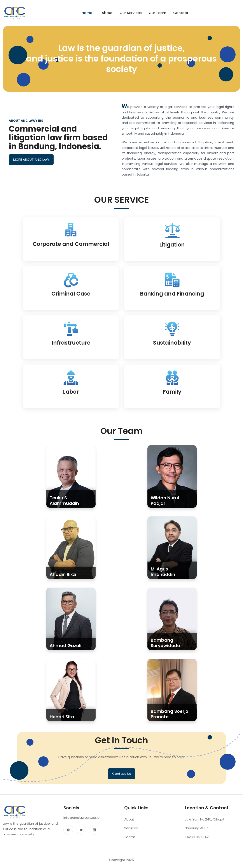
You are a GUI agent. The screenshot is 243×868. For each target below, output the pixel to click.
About (107, 13)
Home (87, 13)
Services (131, 833)
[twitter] (81, 834)
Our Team (157, 13)
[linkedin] (94, 834)
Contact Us (122, 778)
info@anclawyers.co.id (81, 822)
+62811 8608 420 (198, 842)
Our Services (131, 13)
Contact (181, 13)
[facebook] (68, 834)
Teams (130, 842)
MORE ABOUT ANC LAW (31, 161)
